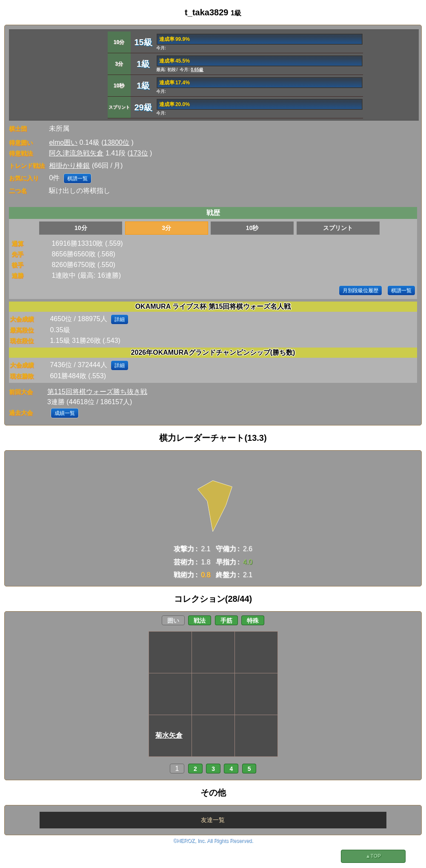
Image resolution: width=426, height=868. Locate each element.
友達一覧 (213, 820)
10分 (81, 228)
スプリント (338, 228)
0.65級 (197, 70)
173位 (139, 153)
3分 (166, 228)
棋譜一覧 (77, 178)
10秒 (252, 228)
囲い (173, 621)
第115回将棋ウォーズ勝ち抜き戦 (97, 392)
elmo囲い (63, 142)
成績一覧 (65, 413)
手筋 (226, 621)
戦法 (200, 621)
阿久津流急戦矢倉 (76, 153)
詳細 (120, 319)
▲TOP (373, 856)
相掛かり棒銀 (69, 165)
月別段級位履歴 (360, 290)
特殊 (253, 621)
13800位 (117, 142)
